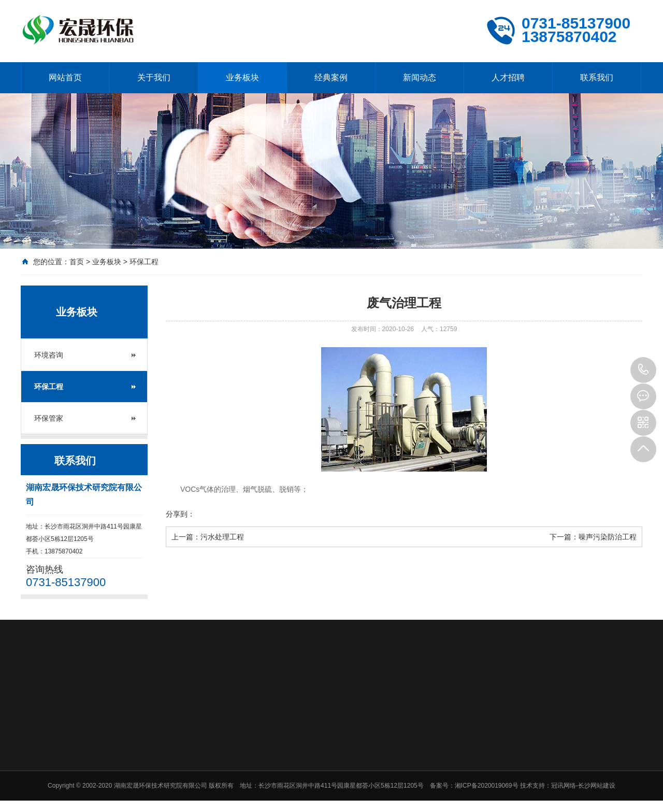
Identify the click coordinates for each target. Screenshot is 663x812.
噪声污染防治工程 (608, 537)
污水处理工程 (222, 537)
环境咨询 (49, 355)
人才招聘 (508, 77)
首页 (77, 262)
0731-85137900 (643, 370)
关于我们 (154, 77)
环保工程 (144, 262)
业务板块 (242, 77)
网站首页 (65, 77)
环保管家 (49, 418)
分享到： (180, 514)
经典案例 (331, 77)
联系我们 (597, 77)
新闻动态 (420, 77)
